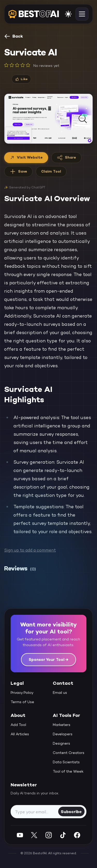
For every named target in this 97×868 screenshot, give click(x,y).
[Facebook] (77, 835)
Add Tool (18, 725)
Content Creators (69, 753)
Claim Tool (51, 171)
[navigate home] (34, 14)
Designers (61, 743)
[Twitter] (34, 835)
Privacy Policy (22, 693)
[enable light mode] (68, 14)
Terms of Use (22, 702)
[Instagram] (49, 835)
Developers (63, 734)
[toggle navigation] (82, 14)
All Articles (20, 734)
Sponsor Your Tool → (48, 659)
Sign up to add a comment (30, 550)
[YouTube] (20, 835)
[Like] (21, 79)
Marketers (62, 725)
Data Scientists (66, 762)
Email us (60, 693)
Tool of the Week (68, 771)
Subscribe (71, 811)
